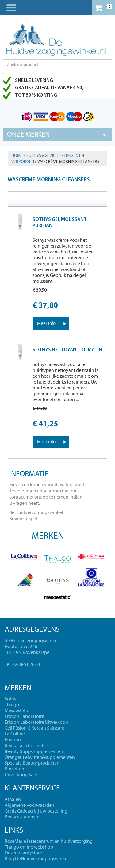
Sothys (34, 156)
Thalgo (12, 705)
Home (17, 156)
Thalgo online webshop (29, 847)
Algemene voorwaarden (29, 805)
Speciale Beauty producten (32, 763)
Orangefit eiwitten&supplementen (40, 757)
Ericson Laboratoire (24, 716)
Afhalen (13, 799)
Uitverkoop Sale (21, 775)
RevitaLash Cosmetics (27, 746)
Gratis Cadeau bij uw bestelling (36, 811)
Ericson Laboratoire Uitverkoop (36, 722)
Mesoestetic (17, 711)
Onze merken (28, 134)
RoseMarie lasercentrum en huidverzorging (49, 841)
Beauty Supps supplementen (34, 751)
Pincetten (14, 769)
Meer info (46, 323)
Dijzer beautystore (23, 853)
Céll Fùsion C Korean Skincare (34, 728)
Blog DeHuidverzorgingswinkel (37, 859)
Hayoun (13, 740)
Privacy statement (23, 817)
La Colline (15, 734)
